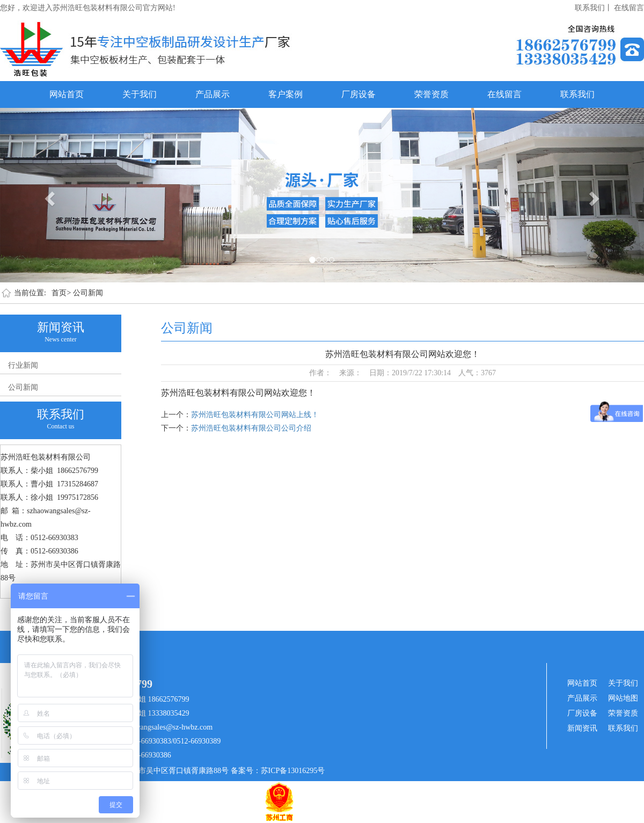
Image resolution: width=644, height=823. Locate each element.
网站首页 (67, 94)
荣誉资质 (431, 94)
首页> (61, 293)
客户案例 (286, 94)
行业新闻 (23, 365)
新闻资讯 (582, 728)
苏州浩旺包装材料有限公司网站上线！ (255, 415)
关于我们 (140, 94)
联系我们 (577, 94)
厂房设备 (358, 94)
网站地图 (623, 698)
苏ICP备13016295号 (293, 771)
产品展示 (213, 94)
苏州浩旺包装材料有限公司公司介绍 (251, 428)
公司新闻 (88, 293)
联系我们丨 (594, 8)
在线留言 (629, 8)
